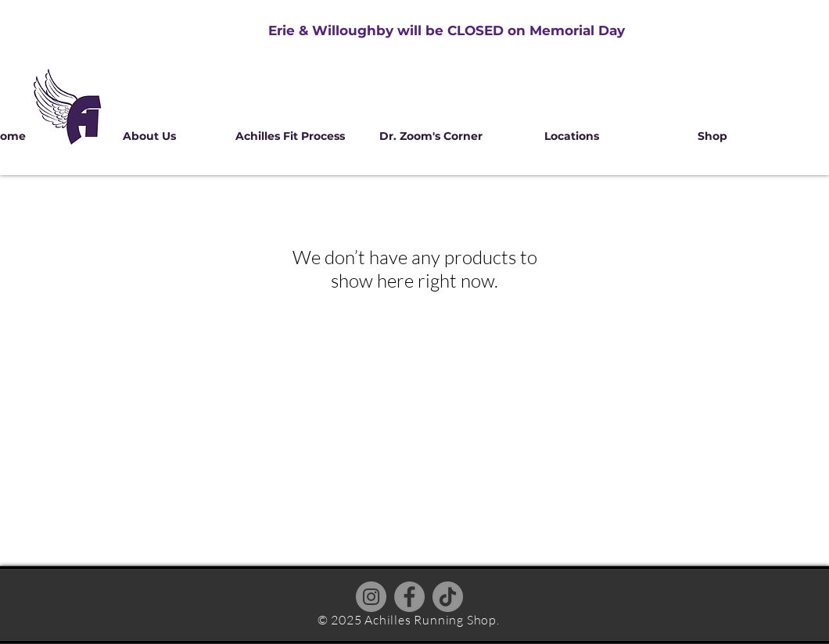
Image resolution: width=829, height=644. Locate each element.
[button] (149, 136)
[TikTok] (448, 597)
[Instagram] (371, 597)
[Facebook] (409, 597)
